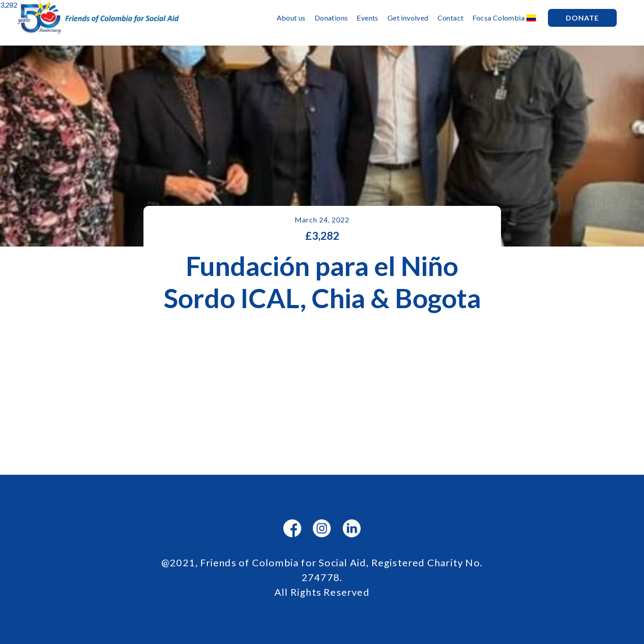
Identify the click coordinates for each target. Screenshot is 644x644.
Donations (331, 18)
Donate (582, 18)
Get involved (408, 18)
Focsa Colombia (499, 18)
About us (291, 18)
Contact (451, 18)
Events (367, 18)
